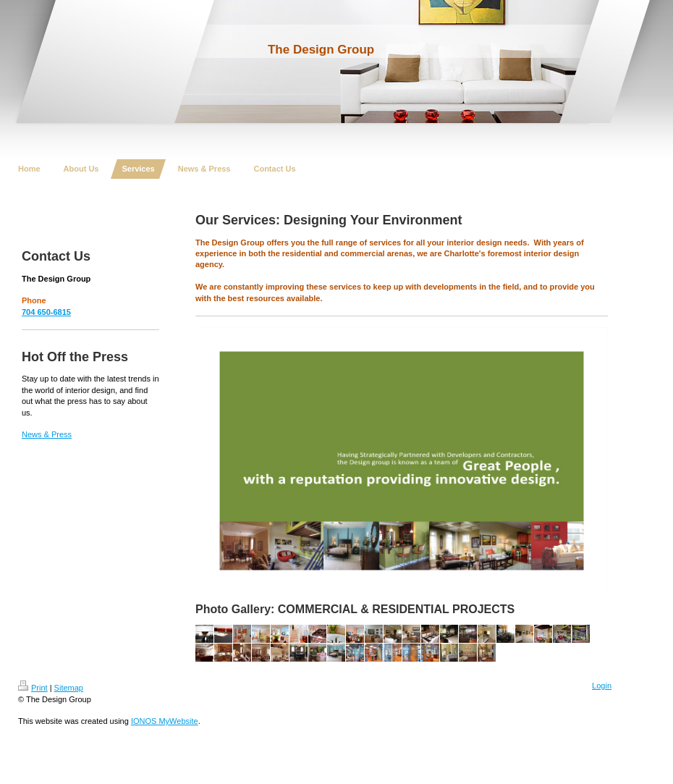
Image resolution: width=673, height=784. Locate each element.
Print (33, 688)
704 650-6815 (46, 312)
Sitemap (69, 688)
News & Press (47, 434)
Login (602, 686)
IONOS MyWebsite (165, 721)
